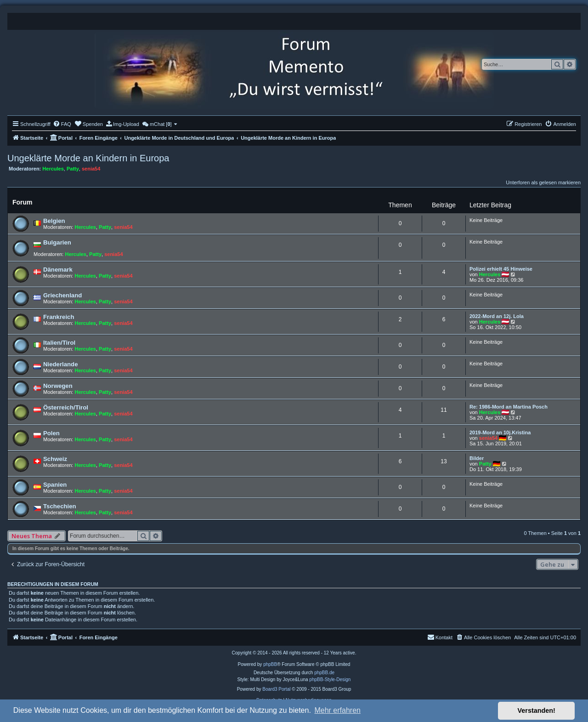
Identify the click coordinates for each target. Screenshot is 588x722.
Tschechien (60, 506)
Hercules (53, 169)
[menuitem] (62, 124)
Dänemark (58, 270)
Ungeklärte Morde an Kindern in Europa (88, 158)
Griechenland (62, 295)
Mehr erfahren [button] (337, 710)
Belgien (54, 221)
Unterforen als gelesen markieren (543, 182)
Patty (73, 169)
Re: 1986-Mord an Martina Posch (509, 407)
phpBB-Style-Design (330, 679)
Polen (51, 433)
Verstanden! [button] (537, 711)
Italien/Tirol (59, 343)
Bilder (477, 458)
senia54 (91, 169)
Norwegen (58, 386)
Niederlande (61, 364)
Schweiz (55, 459)
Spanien (55, 485)
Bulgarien (57, 242)
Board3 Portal (276, 689)
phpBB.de (324, 673)
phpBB (270, 664)
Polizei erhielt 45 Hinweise (501, 269)
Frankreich (59, 317)
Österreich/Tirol (66, 407)
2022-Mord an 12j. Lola (497, 316)
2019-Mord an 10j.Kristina (500, 432)
